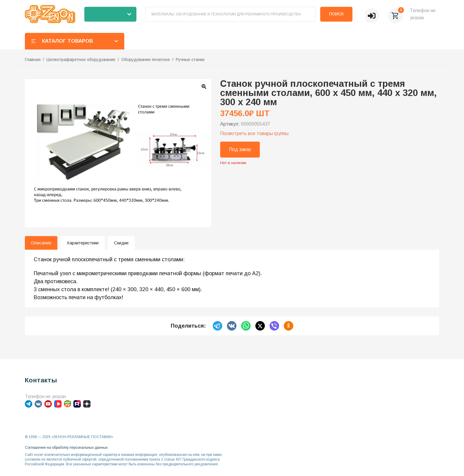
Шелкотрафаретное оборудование (81, 60)
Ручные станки (190, 60)
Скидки (121, 243)
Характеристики (83, 243)
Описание (41, 243)
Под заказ (240, 149)
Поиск (336, 14)
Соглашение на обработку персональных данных (66, 448)
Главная (33, 60)
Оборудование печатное (146, 60)
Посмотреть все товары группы (254, 133)
